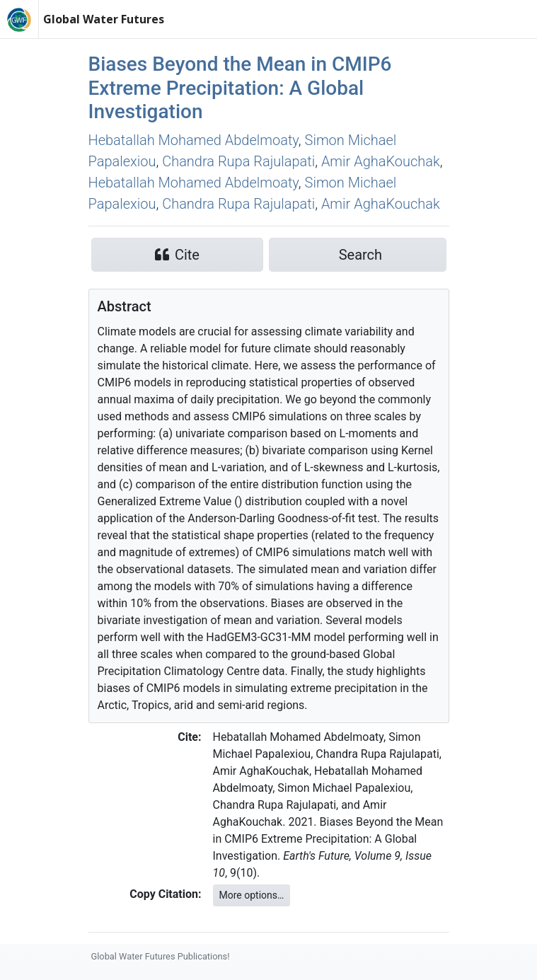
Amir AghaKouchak (381, 161)
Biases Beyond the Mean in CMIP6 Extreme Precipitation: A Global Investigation (240, 88)
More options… (252, 895)
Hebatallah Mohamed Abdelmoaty (194, 140)
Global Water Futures (104, 19)
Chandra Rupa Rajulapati (238, 161)
